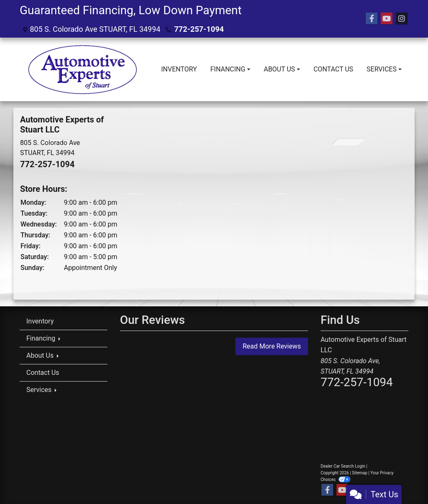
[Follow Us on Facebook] (372, 19)
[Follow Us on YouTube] (387, 19)
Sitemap (360, 473)
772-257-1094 (199, 29)
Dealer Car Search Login (343, 466)
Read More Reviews (272, 346)
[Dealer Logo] (82, 69)
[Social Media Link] (402, 19)
